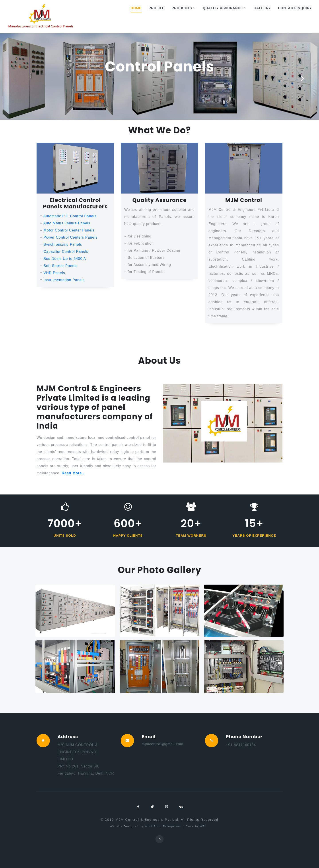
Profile (157, 8)
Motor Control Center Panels (69, 230)
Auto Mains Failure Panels (67, 223)
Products (184, 8)
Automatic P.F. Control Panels (70, 216)
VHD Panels (54, 273)
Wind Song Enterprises (163, 826)
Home (136, 8)
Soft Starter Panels (60, 266)
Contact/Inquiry (295, 8)
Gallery (262, 8)
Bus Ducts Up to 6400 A (65, 259)
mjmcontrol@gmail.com (162, 744)
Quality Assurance (225, 8)
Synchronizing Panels (63, 244)
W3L (204, 826)
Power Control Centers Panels (70, 237)
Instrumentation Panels (64, 280)
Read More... (74, 473)
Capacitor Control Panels (66, 252)
